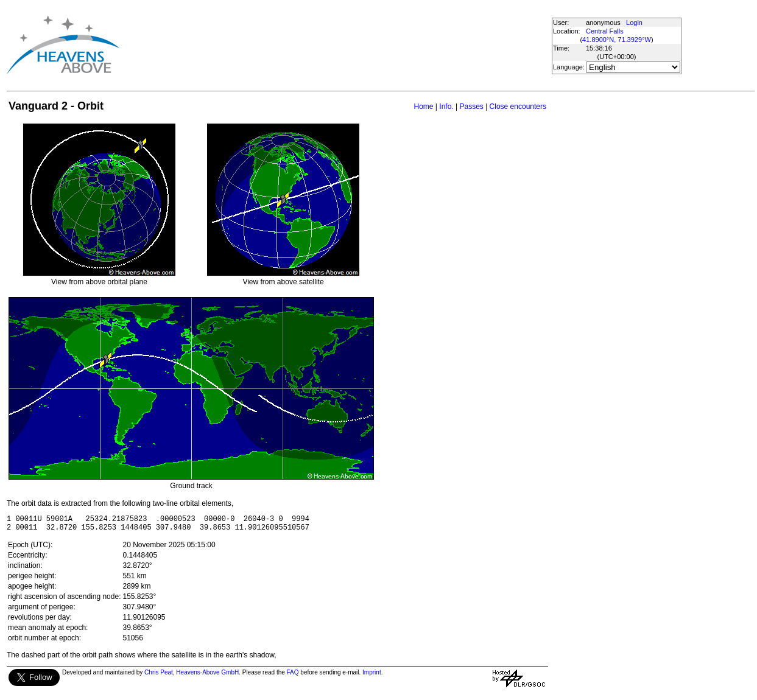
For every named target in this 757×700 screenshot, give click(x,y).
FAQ (293, 676)
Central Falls (605, 31)
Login (634, 23)
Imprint (372, 676)
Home (423, 107)
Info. (446, 107)
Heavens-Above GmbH (207, 676)
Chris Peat (159, 676)
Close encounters (518, 107)
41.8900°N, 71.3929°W (617, 40)
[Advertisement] (340, 45)
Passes (471, 107)
